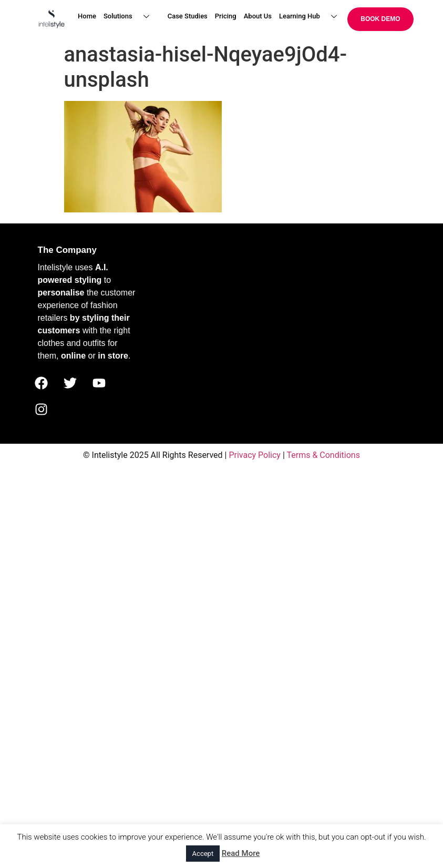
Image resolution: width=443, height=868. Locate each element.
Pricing (226, 16)
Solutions (130, 17)
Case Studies (188, 16)
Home (87, 16)
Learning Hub (312, 17)
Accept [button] (203, 854)
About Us (258, 16)
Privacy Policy (255, 455)
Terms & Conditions (323, 455)
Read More (241, 853)
